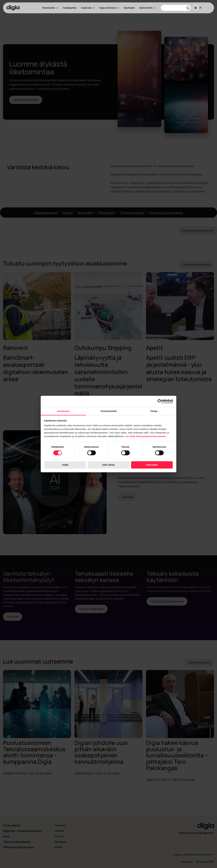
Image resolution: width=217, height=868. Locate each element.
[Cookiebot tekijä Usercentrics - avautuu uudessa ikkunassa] (160, 401)
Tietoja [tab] (154, 411)
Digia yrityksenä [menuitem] (109, 8)
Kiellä (65, 465)
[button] (188, 8)
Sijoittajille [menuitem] (129, 8)
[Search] (176, 8)
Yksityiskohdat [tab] (108, 411)
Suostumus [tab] (63, 411)
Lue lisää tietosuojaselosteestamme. (146, 436)
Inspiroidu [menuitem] (88, 8)
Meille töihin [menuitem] (147, 8)
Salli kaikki (152, 465)
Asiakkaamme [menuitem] (70, 8)
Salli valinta (109, 465)
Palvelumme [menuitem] (50, 8)
